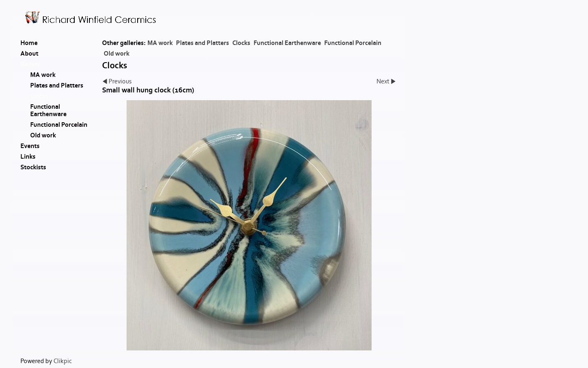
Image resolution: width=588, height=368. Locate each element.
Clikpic (63, 361)
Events (30, 146)
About (29, 54)
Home (29, 43)
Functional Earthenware (287, 43)
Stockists (33, 167)
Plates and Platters (203, 43)
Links (28, 157)
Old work (117, 54)
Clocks (241, 43)
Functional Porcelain (353, 43)
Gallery (30, 64)
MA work (160, 43)
